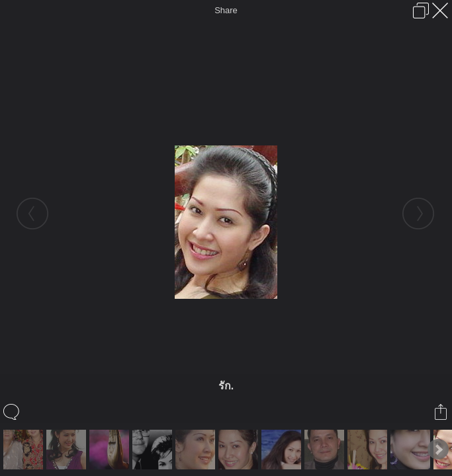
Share (226, 10)
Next (438, 450)
